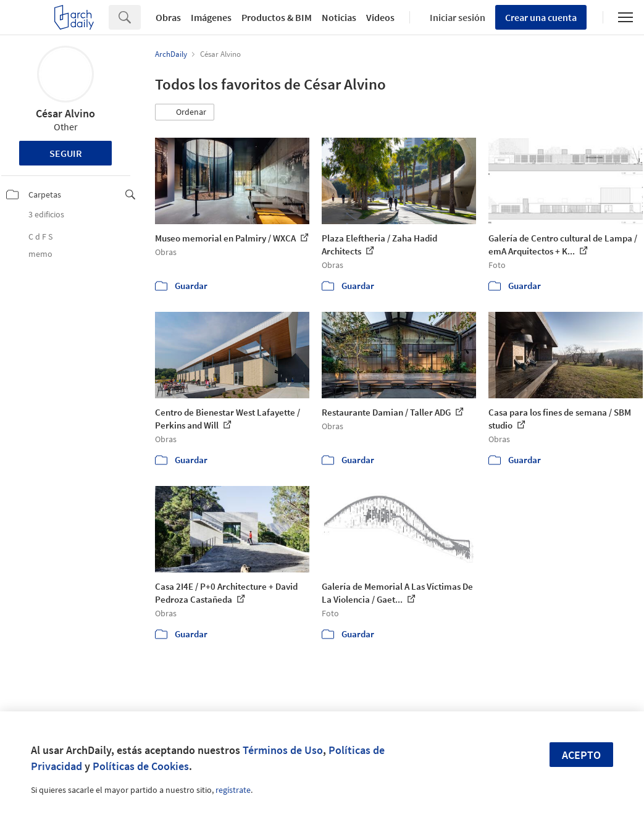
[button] (185, 112)
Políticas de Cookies (141, 766)
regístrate (233, 790)
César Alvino (65, 113)
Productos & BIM (277, 17)
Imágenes (211, 17)
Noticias (339, 17)
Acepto (581, 755)
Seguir (66, 153)
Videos (380, 17)
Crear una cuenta (541, 17)
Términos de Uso (283, 750)
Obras (168, 17)
